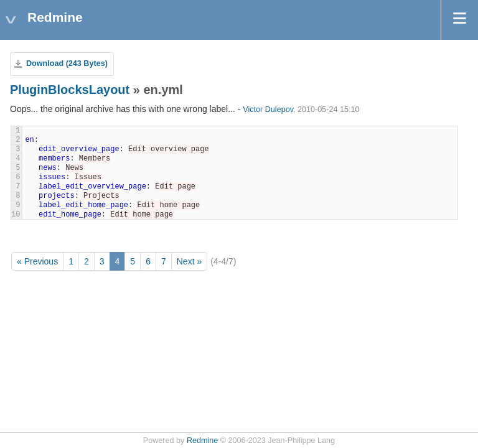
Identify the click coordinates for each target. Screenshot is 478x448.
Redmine (202, 441)
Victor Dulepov (268, 110)
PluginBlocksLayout (70, 90)
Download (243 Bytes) (67, 63)
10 (16, 215)
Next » (189, 261)
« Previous (37, 261)
